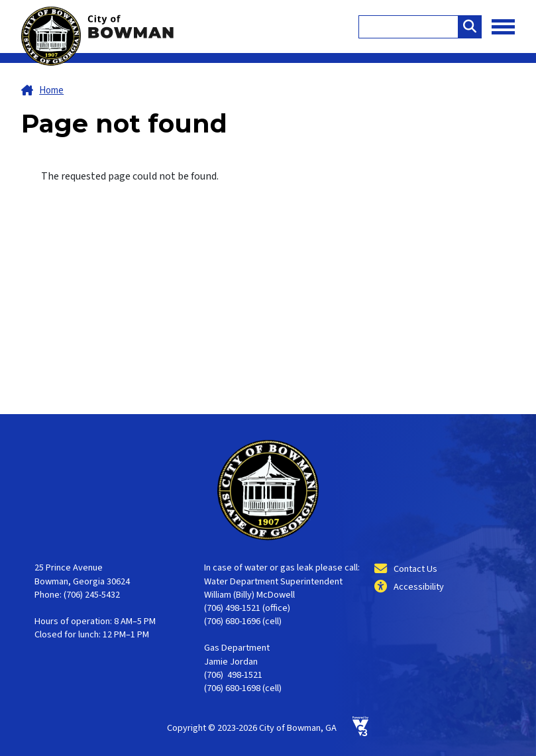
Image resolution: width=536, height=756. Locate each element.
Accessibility (419, 587)
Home (51, 90)
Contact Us (415, 569)
